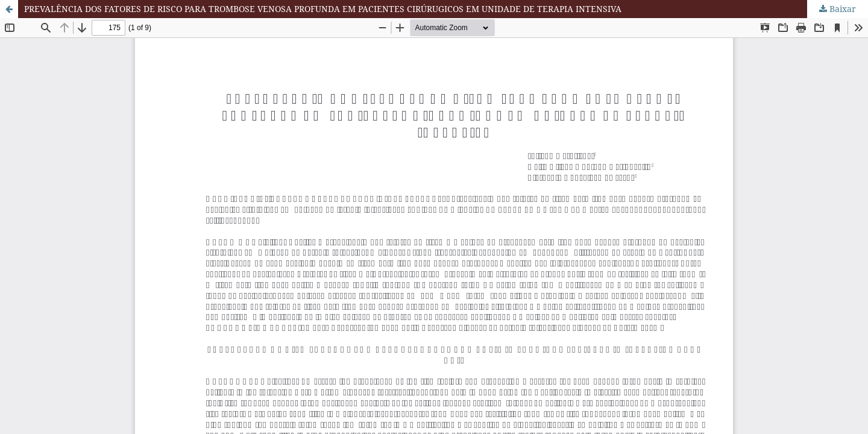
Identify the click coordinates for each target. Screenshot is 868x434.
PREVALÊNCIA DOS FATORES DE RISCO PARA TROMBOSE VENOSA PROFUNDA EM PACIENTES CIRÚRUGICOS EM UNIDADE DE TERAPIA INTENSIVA (323, 9)
